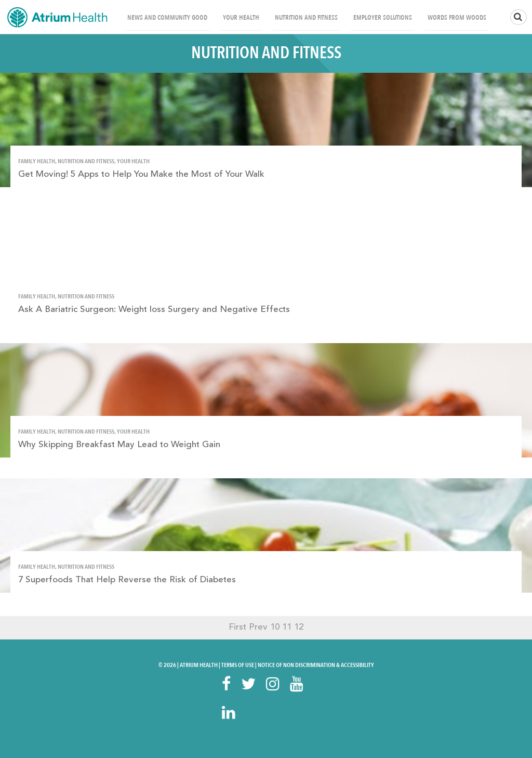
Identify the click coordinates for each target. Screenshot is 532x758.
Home (57, 17)
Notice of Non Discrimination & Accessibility (316, 665)
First (237, 627)
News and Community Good (167, 18)
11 (287, 627)
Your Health (241, 18)
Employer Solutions (383, 18)
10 (275, 627)
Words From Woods (457, 18)
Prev (258, 627)
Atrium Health (199, 665)
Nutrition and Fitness (306, 18)
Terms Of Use (238, 665)
